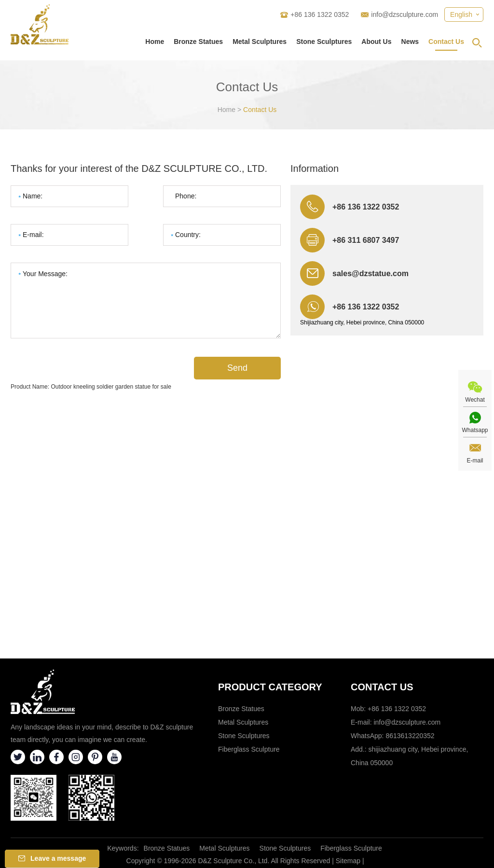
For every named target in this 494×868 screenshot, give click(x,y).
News (410, 42)
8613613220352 (410, 736)
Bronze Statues (198, 42)
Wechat (475, 400)
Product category (270, 687)
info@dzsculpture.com (405, 14)
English (461, 14)
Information (315, 168)
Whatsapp (475, 430)
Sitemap (348, 861)
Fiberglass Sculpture (249, 749)
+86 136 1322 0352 (366, 307)
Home (155, 42)
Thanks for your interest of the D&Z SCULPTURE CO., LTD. (139, 168)
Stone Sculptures (324, 42)
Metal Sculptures (260, 42)
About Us (376, 42)
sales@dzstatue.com (370, 273)
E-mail (475, 461)
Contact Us (446, 42)
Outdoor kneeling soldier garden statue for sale (111, 387)
